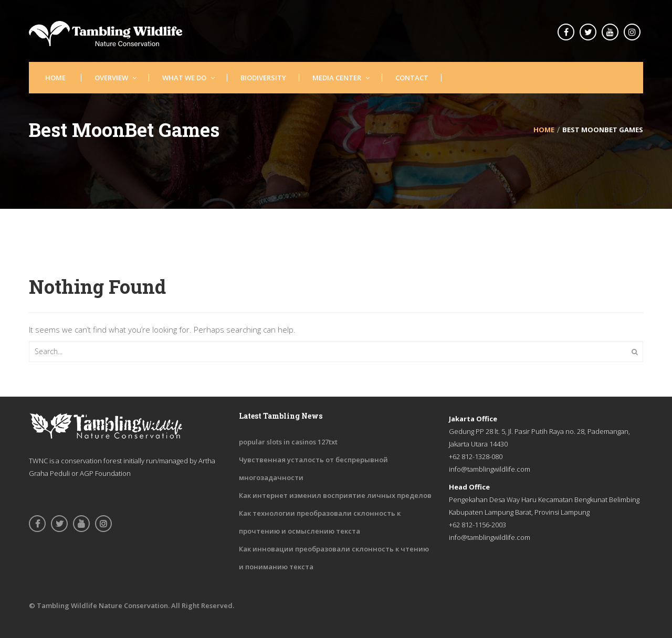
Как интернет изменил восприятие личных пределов (335, 495)
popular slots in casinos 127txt (288, 442)
